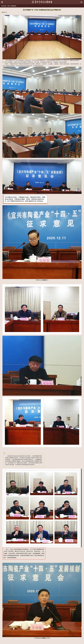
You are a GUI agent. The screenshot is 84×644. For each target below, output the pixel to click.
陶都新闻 (14, 6)
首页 (9, 6)
